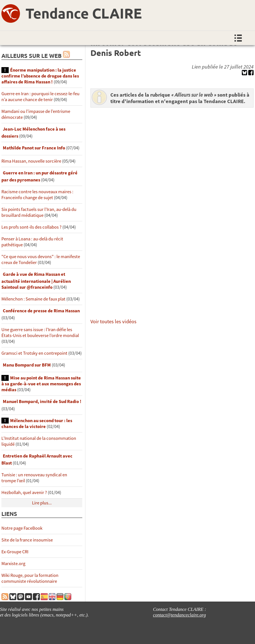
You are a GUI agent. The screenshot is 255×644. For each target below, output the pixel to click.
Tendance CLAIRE (84, 13)
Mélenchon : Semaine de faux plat (33, 299)
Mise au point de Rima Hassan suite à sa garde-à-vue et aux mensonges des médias (41, 384)
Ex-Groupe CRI (15, 552)
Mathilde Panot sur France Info (34, 148)
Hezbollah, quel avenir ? (24, 492)
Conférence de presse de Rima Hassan (41, 311)
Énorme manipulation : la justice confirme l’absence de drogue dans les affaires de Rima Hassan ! (40, 76)
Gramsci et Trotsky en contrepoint (34, 353)
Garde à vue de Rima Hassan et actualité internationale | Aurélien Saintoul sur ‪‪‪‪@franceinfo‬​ (36, 281)
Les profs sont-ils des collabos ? (31, 227)
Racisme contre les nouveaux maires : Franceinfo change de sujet (37, 195)
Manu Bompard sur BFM (27, 365)
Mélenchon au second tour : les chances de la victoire (37, 424)
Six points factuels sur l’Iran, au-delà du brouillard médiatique (39, 212)
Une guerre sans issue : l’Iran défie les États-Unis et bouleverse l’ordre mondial (40, 333)
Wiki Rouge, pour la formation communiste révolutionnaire (30, 578)
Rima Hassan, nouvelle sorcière (31, 161)
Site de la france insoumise (27, 540)
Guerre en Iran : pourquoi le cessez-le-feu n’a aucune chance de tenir (40, 97)
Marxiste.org (13, 564)
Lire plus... (42, 503)
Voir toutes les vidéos (113, 321)
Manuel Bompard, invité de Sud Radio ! (42, 401)
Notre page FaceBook (22, 528)
